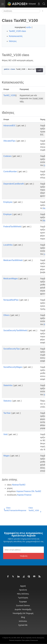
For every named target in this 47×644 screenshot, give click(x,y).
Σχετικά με (23, 625)
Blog (23, 617)
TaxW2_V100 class (17, 31)
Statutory (7, 401)
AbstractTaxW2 (19, 485)
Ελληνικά (31, 4)
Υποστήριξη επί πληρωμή (23, 613)
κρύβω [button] (29, 27)
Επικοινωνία (34, 640)
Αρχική (23, 586)
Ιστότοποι (23, 621)
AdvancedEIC (10, 126)
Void (5, 434)
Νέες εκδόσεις (23, 594)
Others (6, 315)
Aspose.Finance (24, 495)
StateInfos (8, 385)
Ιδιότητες (13, 41)
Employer (8, 214)
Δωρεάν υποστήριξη (23, 609)
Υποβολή (24, 556)
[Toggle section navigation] (43, 11)
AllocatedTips (9, 141)
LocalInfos (8, 245)
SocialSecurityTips (12, 349)
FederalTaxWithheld (12, 227)
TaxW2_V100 (9, 95)
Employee (8, 202)
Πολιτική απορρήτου (15, 640)
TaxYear (7, 413)
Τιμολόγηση (23, 598)
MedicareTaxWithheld (13, 260)
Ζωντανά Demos (23, 605)
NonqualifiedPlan (11, 300)
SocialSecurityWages (13, 367)
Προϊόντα (23, 590)
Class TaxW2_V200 (35, 509)
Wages (6, 456)
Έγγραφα (23, 602)
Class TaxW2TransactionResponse (15, 509)
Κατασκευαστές (16, 36)
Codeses (7, 156)
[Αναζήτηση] (21, 11)
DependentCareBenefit (14, 184)
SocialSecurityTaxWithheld (15, 330)
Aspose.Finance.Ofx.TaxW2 (29, 491)
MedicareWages (11, 279)
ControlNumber (10, 172)
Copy (40, 70)
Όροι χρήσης (26, 640)
